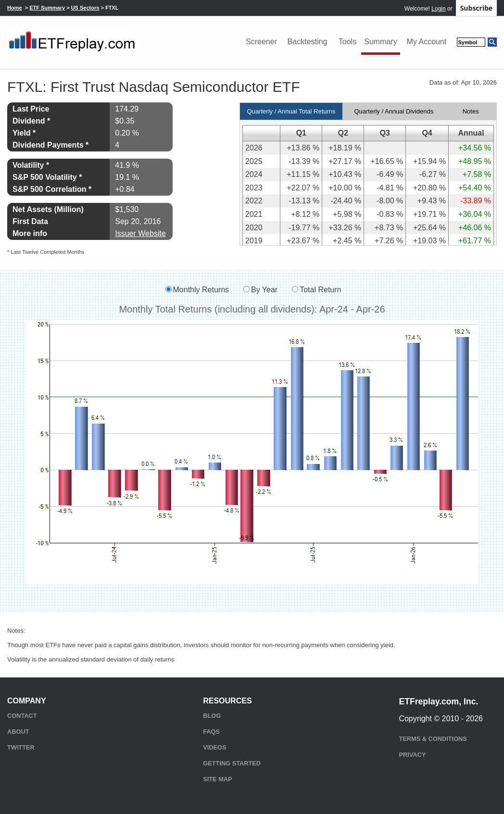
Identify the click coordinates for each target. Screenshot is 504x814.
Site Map (217, 779)
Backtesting (308, 42)
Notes (471, 111)
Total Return (320, 290)
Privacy (412, 755)
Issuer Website (140, 233)
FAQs (211, 732)
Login (438, 9)
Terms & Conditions (433, 739)
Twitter (21, 747)
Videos (214, 747)
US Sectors (85, 8)
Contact (22, 716)
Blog (212, 716)
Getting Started (232, 763)
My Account (427, 42)
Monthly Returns (201, 290)
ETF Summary (47, 8)
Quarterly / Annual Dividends (394, 111)
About (18, 732)
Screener (261, 42)
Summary (380, 42)
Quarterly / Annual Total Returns (291, 111)
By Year (264, 290)
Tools (347, 42)
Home (15, 8)
